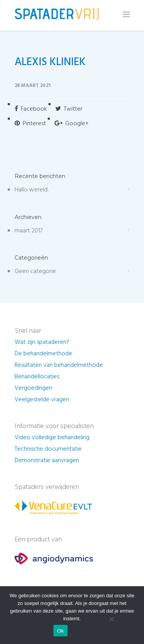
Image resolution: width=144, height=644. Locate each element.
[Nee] (111, 619)
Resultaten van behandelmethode (59, 365)
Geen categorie (35, 271)
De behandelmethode (43, 354)
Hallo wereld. (31, 190)
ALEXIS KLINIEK (50, 62)
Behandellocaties (37, 377)
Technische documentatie (48, 449)
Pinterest (30, 124)
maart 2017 (29, 231)
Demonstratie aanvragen (47, 461)
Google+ (72, 124)
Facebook (31, 109)
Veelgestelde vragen (42, 400)
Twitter (69, 109)
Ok (60, 631)
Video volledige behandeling (52, 438)
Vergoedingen (33, 388)
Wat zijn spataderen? (42, 342)
